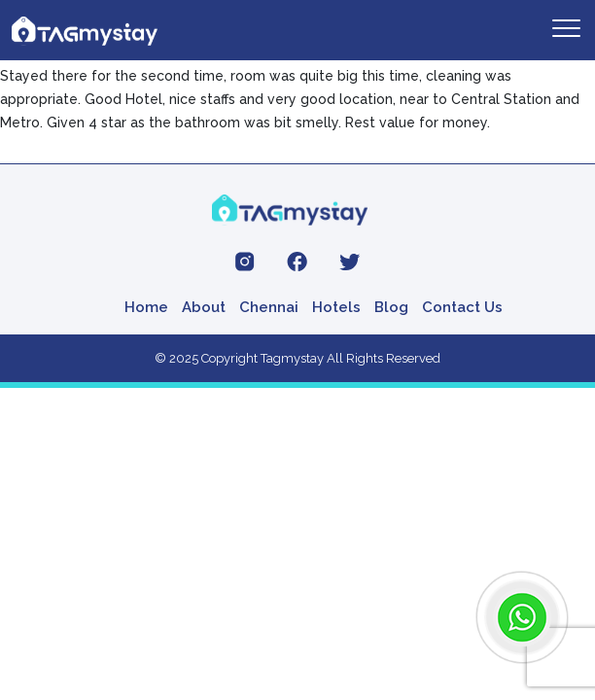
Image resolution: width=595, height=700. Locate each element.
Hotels (336, 307)
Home (146, 307)
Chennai (269, 307)
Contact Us (462, 307)
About (204, 307)
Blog (391, 307)
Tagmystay (292, 358)
